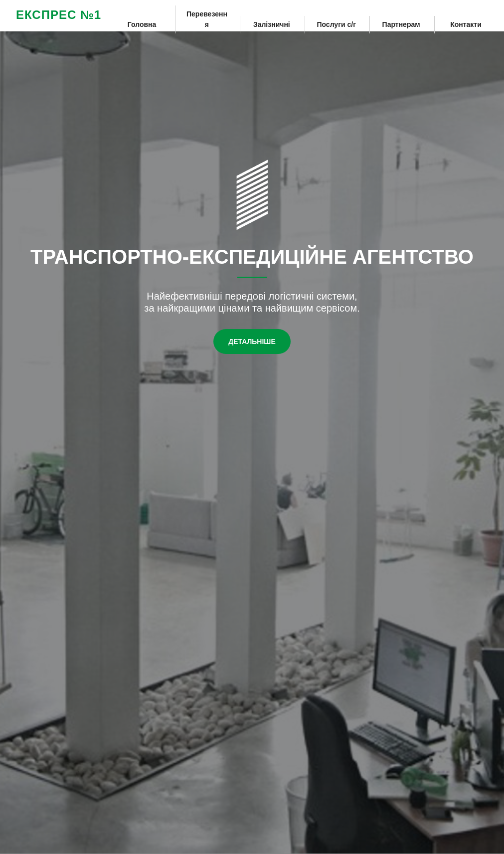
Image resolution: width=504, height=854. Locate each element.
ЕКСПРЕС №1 (59, 15)
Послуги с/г (336, 24)
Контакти (466, 24)
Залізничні (272, 24)
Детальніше (252, 342)
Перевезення (207, 19)
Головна (142, 24)
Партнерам (401, 24)
